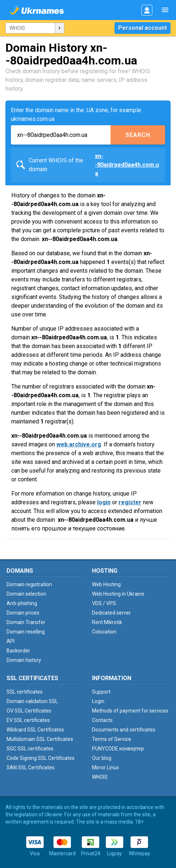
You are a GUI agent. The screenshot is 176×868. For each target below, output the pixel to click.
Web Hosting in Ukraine (118, 594)
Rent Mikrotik (107, 622)
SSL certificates (25, 692)
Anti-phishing (22, 603)
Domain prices (23, 613)
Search (138, 135)
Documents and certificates (124, 730)
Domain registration (29, 584)
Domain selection (26, 594)
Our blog (102, 758)
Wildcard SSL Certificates (35, 730)
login (104, 502)
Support (101, 692)
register (130, 502)
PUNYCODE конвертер (118, 749)
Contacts (102, 720)
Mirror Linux (105, 768)
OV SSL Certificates (29, 711)
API (11, 641)
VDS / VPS (104, 603)
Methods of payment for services (130, 711)
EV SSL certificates (28, 720)
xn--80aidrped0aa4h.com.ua (127, 165)
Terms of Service (112, 739)
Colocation (104, 632)
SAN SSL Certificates (31, 768)
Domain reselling (26, 632)
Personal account (143, 28)
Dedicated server (111, 613)
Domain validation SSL (32, 701)
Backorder (18, 651)
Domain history (24, 660)
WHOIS (100, 777)
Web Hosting (106, 584)
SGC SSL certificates (30, 749)
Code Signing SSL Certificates (41, 758)
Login (98, 701)
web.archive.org (79, 444)
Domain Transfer (26, 622)
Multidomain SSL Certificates (40, 739)
